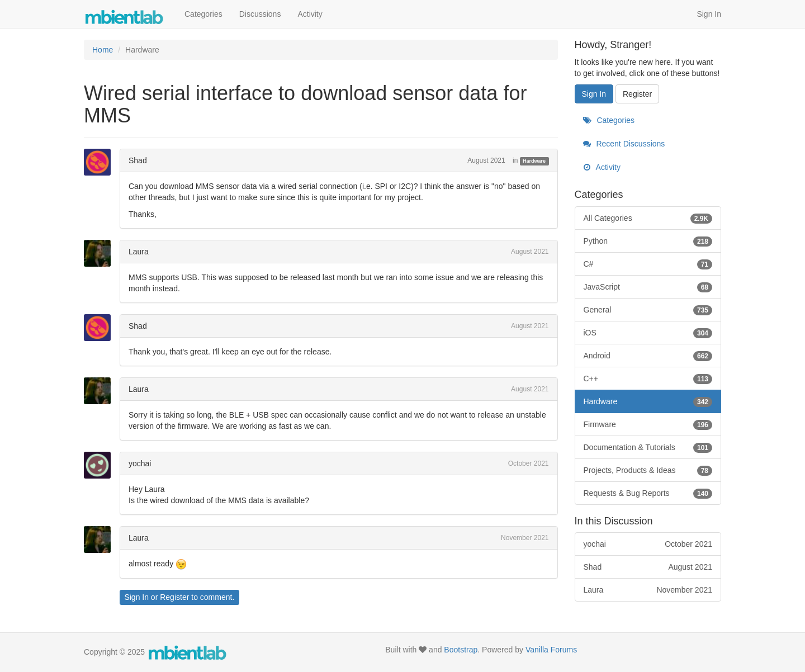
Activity (310, 14)
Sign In (709, 14)
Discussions (260, 14)
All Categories (648, 218)
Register (174, 597)
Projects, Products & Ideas (648, 470)
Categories (203, 14)
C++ (648, 378)
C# (648, 264)
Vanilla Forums (551, 650)
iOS (648, 333)
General (648, 310)
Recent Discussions (624, 144)
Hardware (534, 161)
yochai (140, 463)
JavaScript (648, 287)
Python (648, 241)
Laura (139, 252)
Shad (138, 160)
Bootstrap (461, 650)
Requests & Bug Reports (648, 493)
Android (648, 356)
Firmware (648, 424)
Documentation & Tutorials (648, 447)
